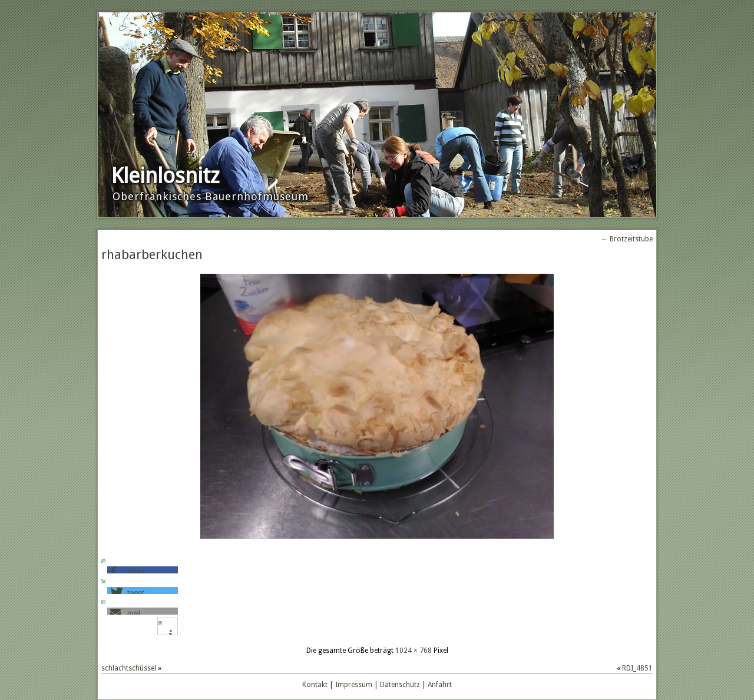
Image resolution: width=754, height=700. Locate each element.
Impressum (354, 685)
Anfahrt (440, 685)
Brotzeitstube (627, 239)
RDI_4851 (637, 668)
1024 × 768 (414, 651)
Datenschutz (400, 685)
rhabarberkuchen (152, 255)
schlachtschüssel (129, 668)
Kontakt (315, 685)
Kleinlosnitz (165, 176)
